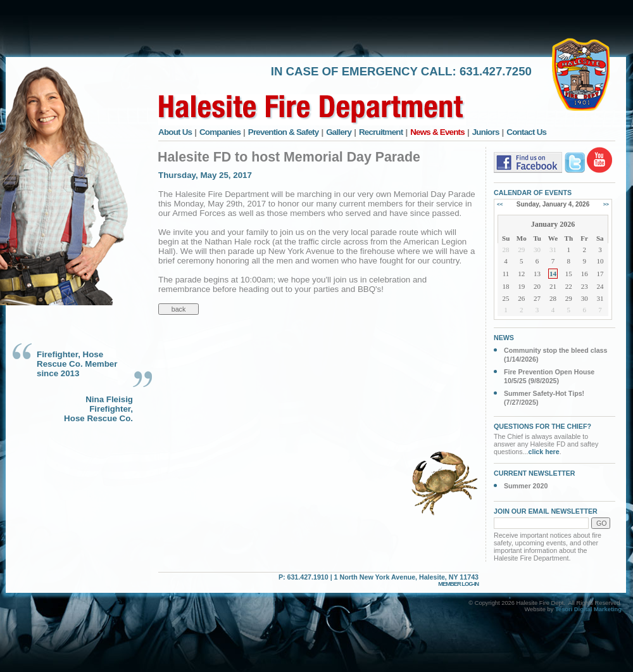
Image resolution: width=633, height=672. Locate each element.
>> (606, 204)
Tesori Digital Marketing (588, 609)
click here (544, 452)
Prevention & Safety (284, 132)
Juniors (486, 132)
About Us (175, 132)
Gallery (339, 132)
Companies (220, 132)
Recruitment (381, 132)
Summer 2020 (526, 486)
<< (500, 204)
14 (553, 274)
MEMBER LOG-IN (458, 584)
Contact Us (526, 132)
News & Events (437, 132)
